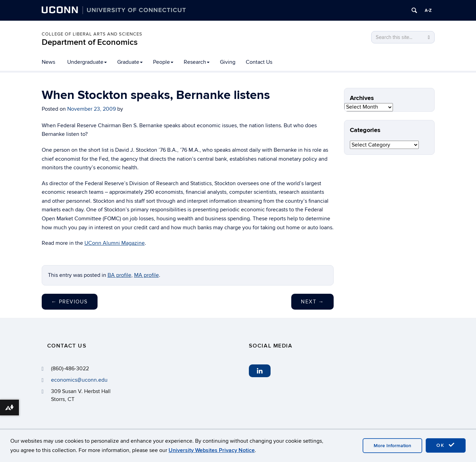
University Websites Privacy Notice (212, 450)
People (163, 62)
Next (312, 302)
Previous (70, 302)
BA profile (119, 275)
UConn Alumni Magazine (115, 243)
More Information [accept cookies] (392, 446)
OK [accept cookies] (446, 445)
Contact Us (259, 62)
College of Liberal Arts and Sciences (92, 34)
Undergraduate (87, 62)
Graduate (130, 62)
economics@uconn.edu (79, 380)
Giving (228, 62)
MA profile (146, 275)
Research (197, 62)
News (48, 62)
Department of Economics (90, 42)
